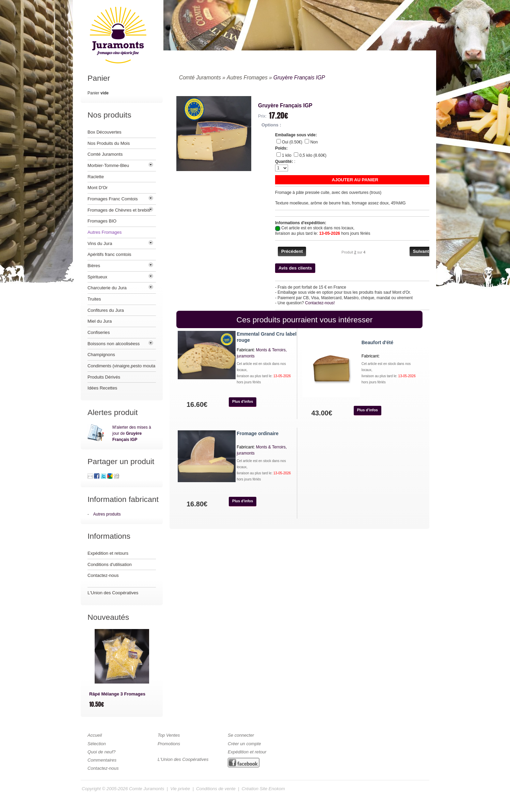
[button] (355, 180)
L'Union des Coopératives (113, 593)
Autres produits (107, 514)
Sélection (97, 744)
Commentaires (102, 760)
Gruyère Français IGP (299, 78)
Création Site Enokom (263, 789)
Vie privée (180, 789)
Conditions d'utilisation (110, 564)
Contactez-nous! (320, 303)
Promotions (169, 744)
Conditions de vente (216, 789)
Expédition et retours (108, 553)
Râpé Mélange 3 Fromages (117, 694)
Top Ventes (169, 735)
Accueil (95, 735)
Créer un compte (244, 744)
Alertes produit (113, 412)
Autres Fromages (247, 78)
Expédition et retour (247, 752)
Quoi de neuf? (101, 752)
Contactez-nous (103, 575)
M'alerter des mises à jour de (132, 433)
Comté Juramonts (200, 78)
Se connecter (241, 735)
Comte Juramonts (147, 789)
